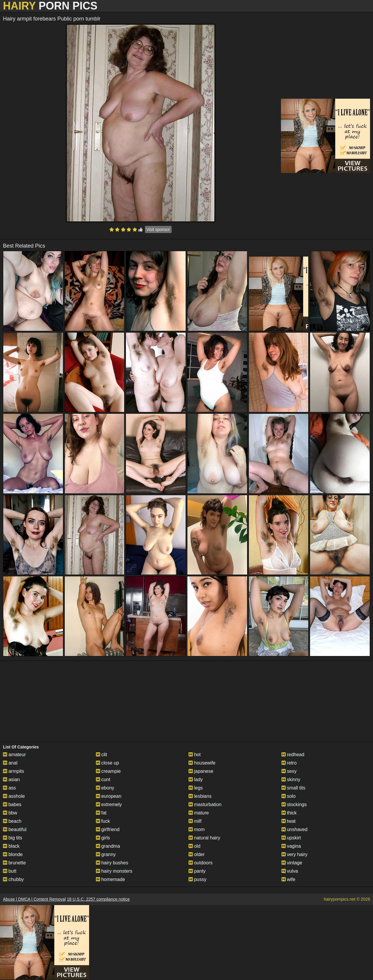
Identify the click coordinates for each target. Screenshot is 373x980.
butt (10, 871)
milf (195, 821)
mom (197, 829)
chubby (13, 879)
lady (196, 780)
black (11, 846)
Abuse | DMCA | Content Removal (34, 899)
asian (11, 780)
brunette (14, 863)
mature (199, 813)
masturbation (205, 804)
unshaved (295, 829)
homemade (111, 879)
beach (12, 821)
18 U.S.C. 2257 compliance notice (98, 899)
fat (101, 813)
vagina (291, 846)
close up (108, 763)
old (195, 846)
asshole (14, 796)
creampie (108, 771)
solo (289, 796)
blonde (13, 854)
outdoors (201, 863)
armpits (14, 771)
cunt (103, 780)
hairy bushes (112, 863)
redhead (293, 755)
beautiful (15, 829)
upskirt (291, 838)
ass (9, 788)
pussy (197, 879)
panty (197, 871)
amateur (14, 755)
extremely (109, 804)
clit (102, 755)
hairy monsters (114, 871)
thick (289, 813)
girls (103, 838)
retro (289, 763)
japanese (201, 771)
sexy (289, 771)
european (109, 796)
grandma (108, 846)
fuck (103, 821)
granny (106, 854)
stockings (294, 804)
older (197, 854)
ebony (105, 788)
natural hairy (204, 838)
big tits (13, 838)
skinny (291, 780)
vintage (292, 863)
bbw (10, 813)
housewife (202, 763)
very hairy (295, 854)
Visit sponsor (158, 229)
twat (289, 821)
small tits (294, 788)
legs (196, 788)
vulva (290, 871)
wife (289, 879)
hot (195, 755)
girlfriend (108, 829)
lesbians (200, 796)
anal (10, 763)
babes (12, 804)
